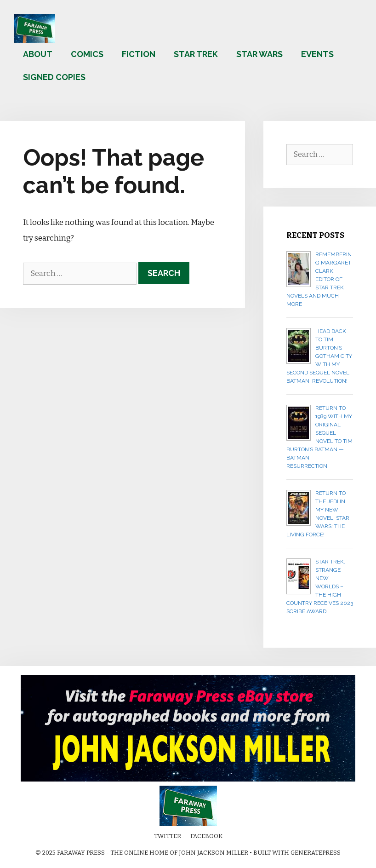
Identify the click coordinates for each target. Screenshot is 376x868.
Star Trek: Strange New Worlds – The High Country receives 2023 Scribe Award (320, 586)
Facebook (206, 836)
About (38, 54)
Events (317, 54)
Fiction (139, 54)
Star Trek (196, 54)
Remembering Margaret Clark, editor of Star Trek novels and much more (319, 279)
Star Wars (259, 54)
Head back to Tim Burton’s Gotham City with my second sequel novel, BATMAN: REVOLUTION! (319, 356)
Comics (87, 54)
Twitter (168, 836)
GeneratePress (316, 853)
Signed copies (54, 77)
